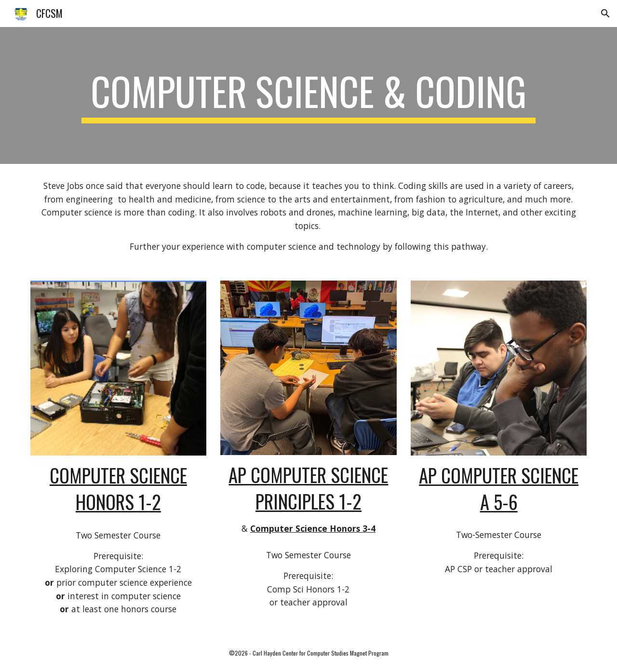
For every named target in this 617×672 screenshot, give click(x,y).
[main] (308, 95)
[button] (605, 13)
